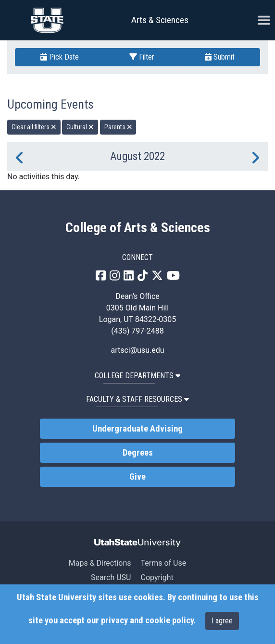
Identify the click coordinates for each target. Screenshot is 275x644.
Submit (220, 57)
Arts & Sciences (160, 20)
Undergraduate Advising (137, 429)
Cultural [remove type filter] (80, 127)
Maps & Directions (100, 563)
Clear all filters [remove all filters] (34, 127)
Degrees (138, 453)
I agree (222, 621)
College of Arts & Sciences (138, 228)
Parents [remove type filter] (118, 127)
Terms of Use (163, 563)
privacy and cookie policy (147, 620)
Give (137, 477)
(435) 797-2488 (137, 331)
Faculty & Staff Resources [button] (137, 399)
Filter (142, 57)
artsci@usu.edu (137, 350)
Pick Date (60, 57)
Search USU (111, 577)
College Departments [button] (137, 376)
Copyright (157, 577)
